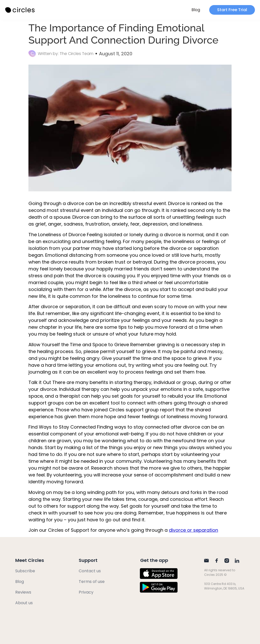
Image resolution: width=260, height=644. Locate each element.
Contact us (90, 571)
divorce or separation (193, 530)
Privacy (86, 592)
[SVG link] (20, 10)
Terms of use (92, 582)
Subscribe (25, 571)
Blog (196, 10)
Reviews (23, 592)
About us (24, 603)
